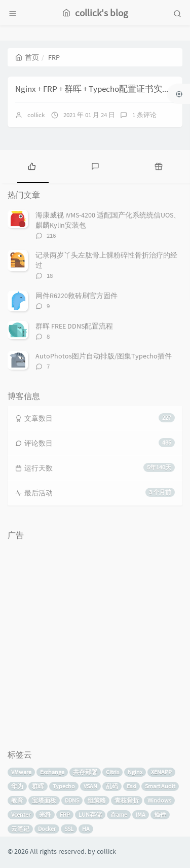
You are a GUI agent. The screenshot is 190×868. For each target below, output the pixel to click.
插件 (160, 815)
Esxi (131, 786)
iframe (119, 815)
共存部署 (85, 772)
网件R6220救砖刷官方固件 (77, 296)
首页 (27, 57)
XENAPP (161, 772)
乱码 (112, 786)
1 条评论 (144, 115)
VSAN (90, 786)
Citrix (112, 772)
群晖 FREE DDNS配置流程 (74, 326)
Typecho (64, 786)
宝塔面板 (44, 800)
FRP (65, 815)
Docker (47, 829)
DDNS (72, 800)
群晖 (38, 786)
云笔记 (20, 829)
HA (86, 829)
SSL (69, 829)
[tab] (32, 165)
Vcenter (21, 815)
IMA (141, 815)
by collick (102, 852)
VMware (21, 772)
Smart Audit (160, 786)
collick (36, 115)
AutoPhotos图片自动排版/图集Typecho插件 (104, 356)
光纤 (45, 815)
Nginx (135, 772)
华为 (17, 786)
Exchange (52, 772)
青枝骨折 (127, 800)
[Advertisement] (95, 640)
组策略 (97, 800)
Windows (159, 800)
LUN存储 (90, 815)
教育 (17, 800)
